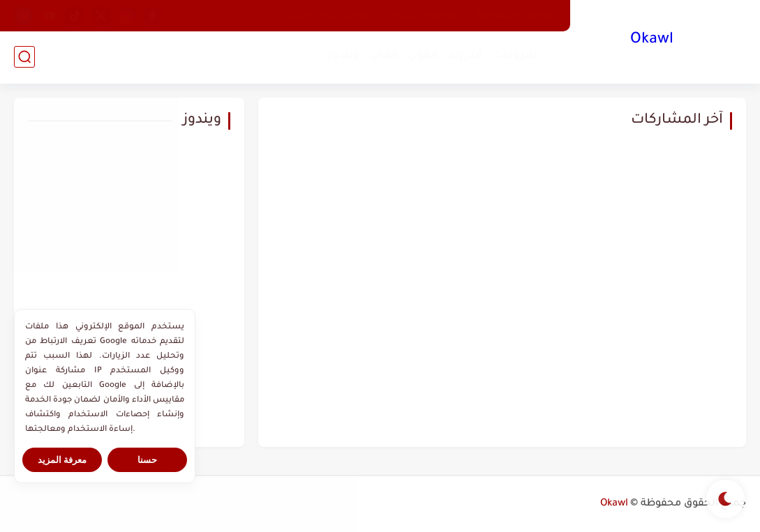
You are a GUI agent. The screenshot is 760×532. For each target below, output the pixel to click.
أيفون (423, 56)
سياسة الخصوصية (515, 15)
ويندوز (343, 56)
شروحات (515, 56)
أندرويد (465, 56)
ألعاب (384, 56)
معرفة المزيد (62, 460)
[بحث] (24, 57)
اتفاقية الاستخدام (423, 15)
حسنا (147, 460)
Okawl (652, 40)
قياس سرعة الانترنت (327, 15)
